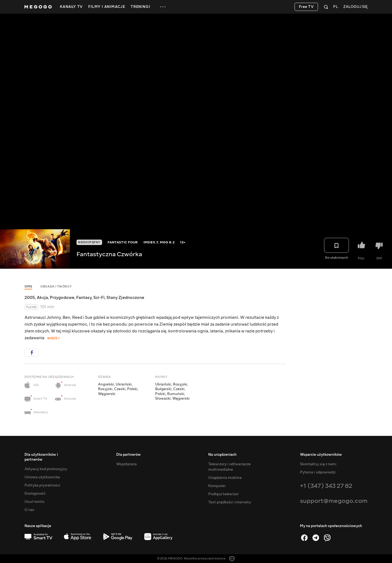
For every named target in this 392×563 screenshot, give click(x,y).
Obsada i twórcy (56, 287)
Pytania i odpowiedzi (318, 472)
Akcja (42, 298)
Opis (28, 287)
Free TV (306, 7)
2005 (30, 298)
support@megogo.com (334, 501)
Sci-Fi (99, 298)
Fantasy (84, 298)
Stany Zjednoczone (125, 298)
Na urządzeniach (222, 455)
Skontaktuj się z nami (318, 464)
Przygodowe (62, 298)
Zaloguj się (355, 7)
